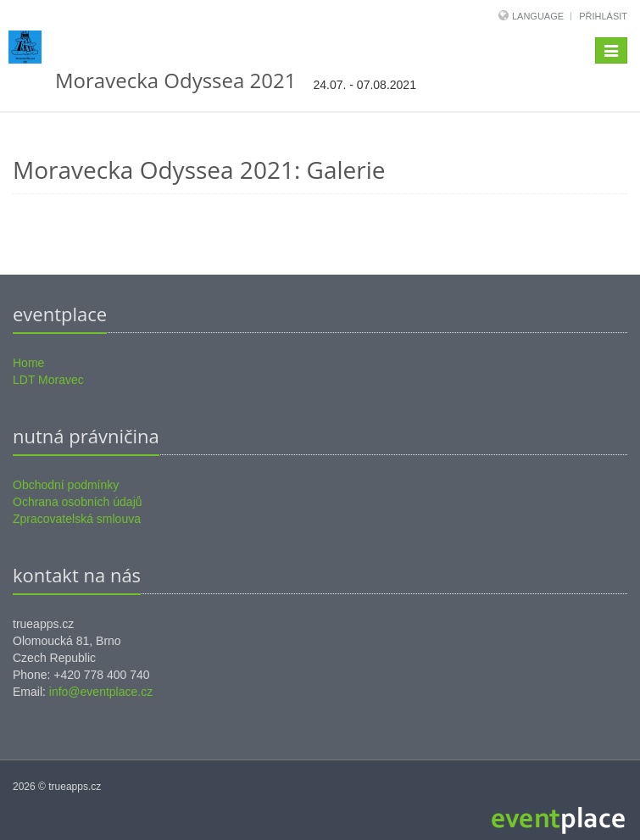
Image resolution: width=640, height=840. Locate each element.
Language (539, 16)
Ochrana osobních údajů (78, 502)
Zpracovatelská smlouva (77, 519)
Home (28, 363)
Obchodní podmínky (66, 485)
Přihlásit (603, 16)
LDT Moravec (48, 380)
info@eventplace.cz (101, 692)
